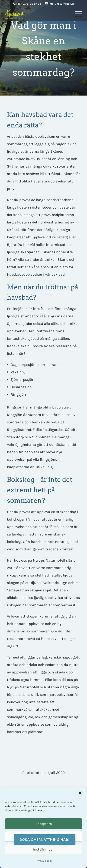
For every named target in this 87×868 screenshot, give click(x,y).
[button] (80, 793)
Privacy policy (44, 861)
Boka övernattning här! (45, 839)
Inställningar (43, 849)
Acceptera (44, 824)
